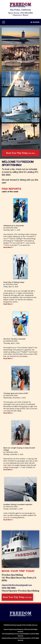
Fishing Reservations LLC (26, 638)
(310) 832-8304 (9, 588)
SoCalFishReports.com (26, 634)
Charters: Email (21, 15)
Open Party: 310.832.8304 (20, 13)
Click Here (21, 153)
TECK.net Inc (27, 629)
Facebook (35, 22)
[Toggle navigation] (4, 22)
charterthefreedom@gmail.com (17, 585)
